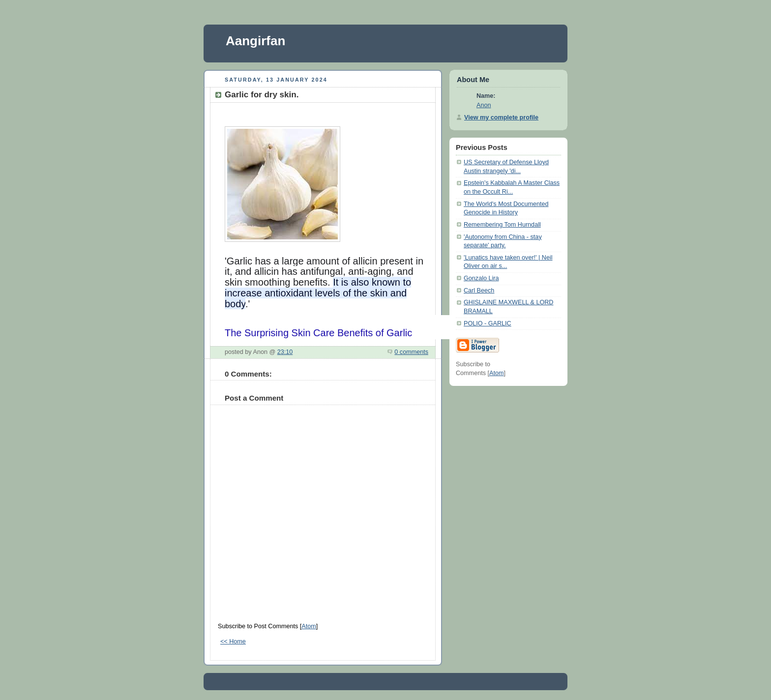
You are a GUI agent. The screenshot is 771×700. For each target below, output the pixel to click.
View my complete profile (501, 117)
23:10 (285, 352)
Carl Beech (479, 291)
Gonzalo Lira (481, 278)
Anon (484, 105)
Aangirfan (255, 41)
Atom (309, 626)
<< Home (233, 642)
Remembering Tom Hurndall (502, 225)
